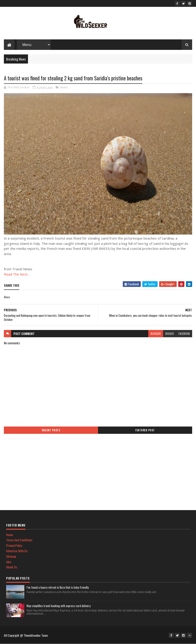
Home (10, 535)
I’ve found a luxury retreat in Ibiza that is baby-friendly (58, 587)
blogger (156, 333)
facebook (184, 333)
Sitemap (11, 556)
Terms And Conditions (19, 540)
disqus (170, 333)
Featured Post (145, 430)
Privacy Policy (14, 545)
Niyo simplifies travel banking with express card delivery (59, 606)
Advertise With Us (17, 551)
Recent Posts (51, 430)
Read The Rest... (17, 274)
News (64, 87)
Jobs (9, 562)
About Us (12, 567)
